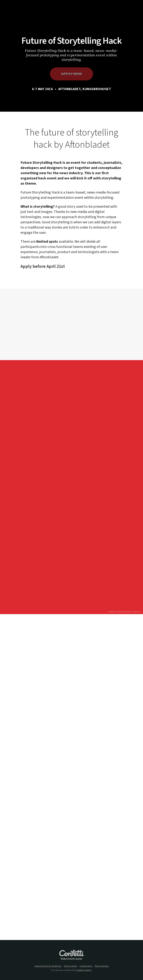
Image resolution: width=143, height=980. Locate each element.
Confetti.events (84, 970)
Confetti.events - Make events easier (71, 955)
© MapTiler (113, 612)
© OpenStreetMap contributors (129, 612)
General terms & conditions (48, 966)
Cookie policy (86, 966)
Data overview (102, 966)
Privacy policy (71, 966)
